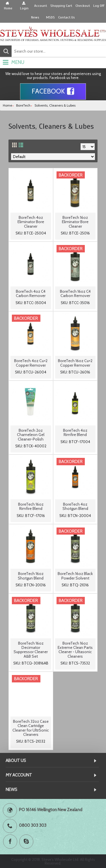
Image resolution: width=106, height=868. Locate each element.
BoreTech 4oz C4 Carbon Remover (31, 293)
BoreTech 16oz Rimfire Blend (31, 506)
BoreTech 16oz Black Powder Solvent (75, 576)
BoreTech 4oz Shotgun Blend (75, 506)
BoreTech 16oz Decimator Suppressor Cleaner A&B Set (31, 650)
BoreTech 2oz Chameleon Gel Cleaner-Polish (31, 435)
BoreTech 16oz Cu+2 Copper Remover (75, 363)
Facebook (53, 92)
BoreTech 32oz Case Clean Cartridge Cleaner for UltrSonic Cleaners (31, 728)
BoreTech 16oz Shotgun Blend (31, 576)
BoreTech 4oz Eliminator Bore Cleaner (31, 222)
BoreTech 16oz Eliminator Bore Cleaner (75, 222)
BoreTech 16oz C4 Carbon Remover (75, 293)
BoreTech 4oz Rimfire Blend (75, 432)
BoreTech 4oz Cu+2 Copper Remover (31, 363)
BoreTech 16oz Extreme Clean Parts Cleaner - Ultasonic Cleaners (75, 650)
